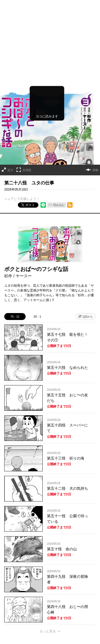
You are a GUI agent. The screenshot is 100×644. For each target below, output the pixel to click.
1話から (88, 285)
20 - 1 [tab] (37, 285)
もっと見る (48, 600)
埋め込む (59, 174)
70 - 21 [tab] (15, 285)
